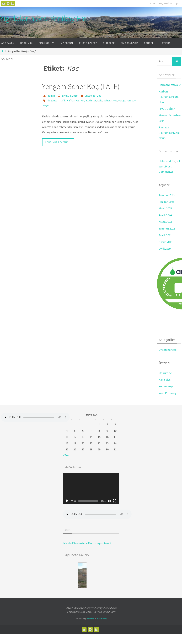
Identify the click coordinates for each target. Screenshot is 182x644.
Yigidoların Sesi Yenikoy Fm (43, 18)
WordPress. (102, 619)
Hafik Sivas (73, 100)
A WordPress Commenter (169, 166)
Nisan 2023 (165, 222)
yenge (122, 100)
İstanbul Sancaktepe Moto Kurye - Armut (87, 543)
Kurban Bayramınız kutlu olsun (169, 97)
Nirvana (90, 619)
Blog (152, 3)
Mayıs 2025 (165, 208)
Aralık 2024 (165, 215)
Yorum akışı (166, 386)
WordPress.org (168, 393)
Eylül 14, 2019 (70, 96)
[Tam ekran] (115, 501)
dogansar (53, 100)
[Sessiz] (109, 501)
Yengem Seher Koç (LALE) (81, 86)
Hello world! (166, 161)
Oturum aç (165, 373)
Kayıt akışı (165, 380)
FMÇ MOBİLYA (167, 109)
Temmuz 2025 (167, 195)
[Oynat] (67, 501)
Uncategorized (93, 96)
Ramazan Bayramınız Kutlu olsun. (169, 133)
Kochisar (91, 100)
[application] (91, 489)
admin (51, 96)
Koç (83, 100)
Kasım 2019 (166, 242)
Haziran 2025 (167, 202)
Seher (107, 100)
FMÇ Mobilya (166, 3)
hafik (63, 100)
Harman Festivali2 (170, 85)
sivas (114, 100)
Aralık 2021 (165, 235)
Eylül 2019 (165, 249)
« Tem (66, 455)
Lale (100, 100)
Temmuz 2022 (167, 228)
